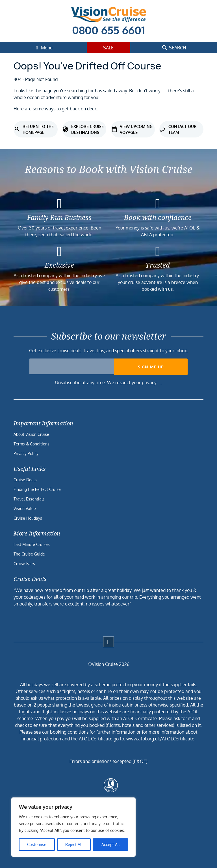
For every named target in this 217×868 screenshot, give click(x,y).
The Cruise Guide (29, 554)
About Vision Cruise (31, 434)
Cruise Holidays (28, 518)
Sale (108, 48)
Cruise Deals (25, 480)
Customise (37, 844)
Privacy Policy (26, 453)
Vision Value (25, 509)
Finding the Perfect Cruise (37, 489)
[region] (73, 827)
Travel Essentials (29, 499)
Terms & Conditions (32, 444)
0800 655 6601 (108, 30)
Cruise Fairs (24, 564)
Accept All (111, 844)
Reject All (74, 844)
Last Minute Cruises (32, 544)
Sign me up (151, 367)
